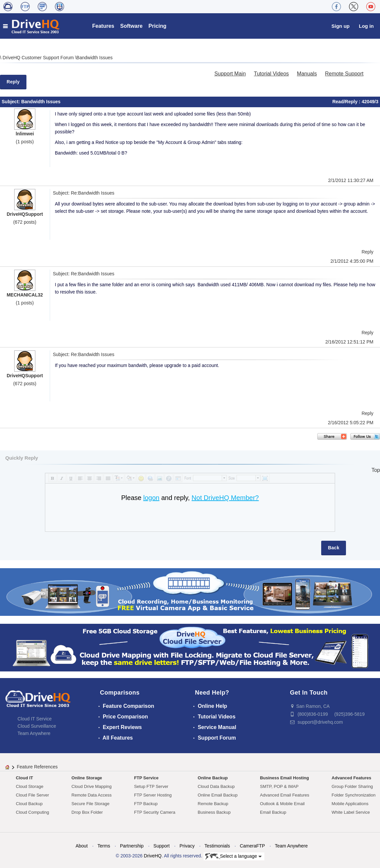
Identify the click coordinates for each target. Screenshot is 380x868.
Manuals (307, 74)
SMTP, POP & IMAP (279, 786)
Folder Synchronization (354, 795)
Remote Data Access (91, 795)
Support (161, 846)
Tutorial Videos (271, 74)
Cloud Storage (30, 786)
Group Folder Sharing (352, 786)
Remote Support (344, 74)
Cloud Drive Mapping (91, 786)
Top (376, 470)
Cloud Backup (29, 804)
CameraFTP (252, 846)
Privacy (187, 846)
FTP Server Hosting (153, 795)
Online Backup (213, 778)
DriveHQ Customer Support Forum (39, 58)
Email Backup (273, 812)
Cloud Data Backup (216, 786)
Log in (366, 26)
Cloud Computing (32, 812)
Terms (104, 846)
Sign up (341, 26)
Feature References (37, 767)
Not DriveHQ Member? (225, 498)
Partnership (132, 846)
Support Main (230, 74)
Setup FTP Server (151, 786)
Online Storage (87, 778)
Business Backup (214, 812)
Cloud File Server (32, 795)
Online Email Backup (218, 795)
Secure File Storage (90, 804)
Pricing (157, 26)
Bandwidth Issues (95, 58)
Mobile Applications (350, 804)
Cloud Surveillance (37, 726)
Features (103, 26)
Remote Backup (213, 804)
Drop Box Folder (87, 812)
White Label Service (351, 812)
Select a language (233, 856)
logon (151, 498)
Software (132, 26)
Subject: (11, 102)
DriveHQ (153, 856)
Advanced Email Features (285, 795)
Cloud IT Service (35, 719)
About (82, 846)
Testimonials (217, 846)
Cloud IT (24, 778)
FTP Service (146, 778)
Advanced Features (352, 778)
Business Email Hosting (285, 778)
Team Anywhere (34, 733)
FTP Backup (146, 804)
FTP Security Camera (155, 812)
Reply (13, 82)
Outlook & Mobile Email (282, 804)
